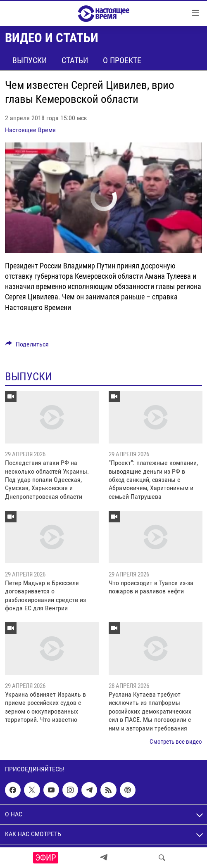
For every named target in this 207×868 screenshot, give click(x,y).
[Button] (27, 346)
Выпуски (30, 60)
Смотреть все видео (176, 742)
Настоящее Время (30, 130)
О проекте (122, 60)
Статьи (75, 60)
